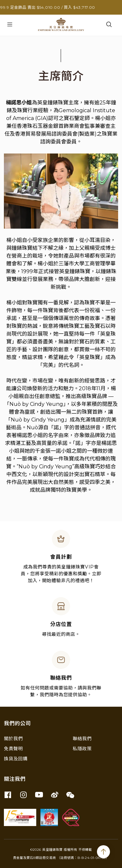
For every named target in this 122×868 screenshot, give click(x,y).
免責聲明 (13, 749)
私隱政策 (82, 749)
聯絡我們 (82, 739)
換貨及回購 (16, 759)
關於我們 (13, 739)
